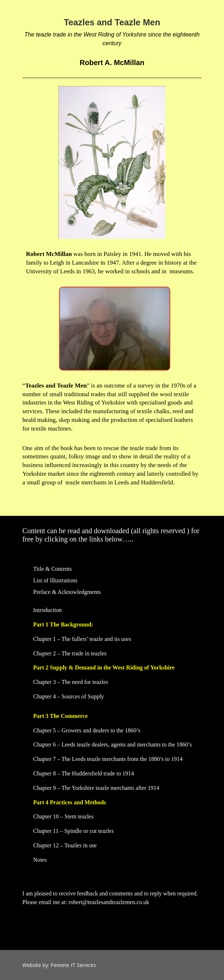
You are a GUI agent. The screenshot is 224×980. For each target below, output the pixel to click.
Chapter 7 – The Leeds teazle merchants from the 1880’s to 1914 (108, 759)
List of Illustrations (55, 580)
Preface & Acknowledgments (67, 592)
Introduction (47, 610)
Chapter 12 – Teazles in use (65, 845)
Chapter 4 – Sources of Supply (69, 696)
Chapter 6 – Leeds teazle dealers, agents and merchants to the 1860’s (113, 744)
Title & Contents (52, 569)
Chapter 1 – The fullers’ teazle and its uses (82, 639)
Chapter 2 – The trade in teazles (70, 653)
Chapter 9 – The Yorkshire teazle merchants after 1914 (96, 788)
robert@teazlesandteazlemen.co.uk (109, 902)
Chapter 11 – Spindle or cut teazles (73, 831)
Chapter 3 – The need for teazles (71, 682)
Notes (40, 860)
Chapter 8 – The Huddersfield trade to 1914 (84, 773)
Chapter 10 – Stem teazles (63, 816)
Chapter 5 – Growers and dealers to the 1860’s (87, 730)
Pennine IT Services (73, 965)
